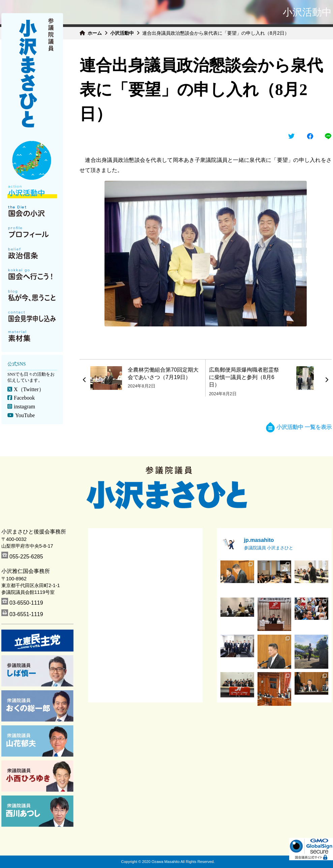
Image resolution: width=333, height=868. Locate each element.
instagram (24, 407)
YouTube (25, 415)
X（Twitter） (29, 389)
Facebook (24, 398)
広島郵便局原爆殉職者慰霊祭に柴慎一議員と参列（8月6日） (244, 377)
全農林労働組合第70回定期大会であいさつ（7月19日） (163, 373)
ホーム (95, 33)
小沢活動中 (122, 33)
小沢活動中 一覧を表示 (299, 427)
